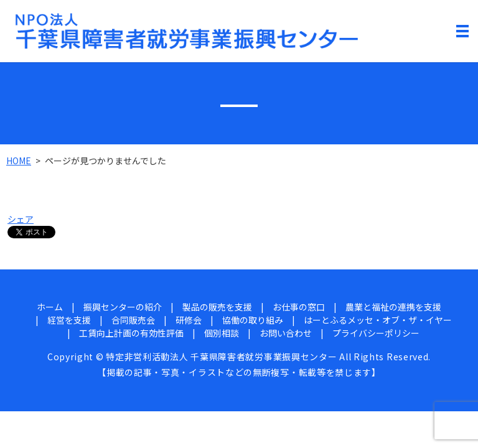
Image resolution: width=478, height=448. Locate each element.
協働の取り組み (253, 320)
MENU (462, 34)
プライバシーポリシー (376, 333)
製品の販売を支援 (217, 307)
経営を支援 (69, 320)
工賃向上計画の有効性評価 (131, 333)
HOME (19, 161)
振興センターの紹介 (123, 307)
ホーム (50, 307)
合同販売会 (133, 320)
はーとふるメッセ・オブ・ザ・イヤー (378, 320)
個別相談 (222, 333)
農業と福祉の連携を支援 (393, 307)
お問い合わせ (286, 333)
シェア (21, 219)
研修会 (189, 320)
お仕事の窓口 (299, 307)
